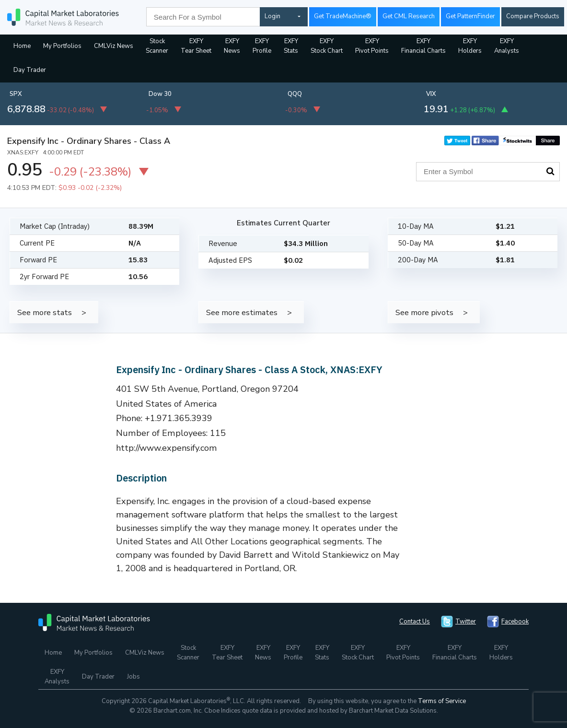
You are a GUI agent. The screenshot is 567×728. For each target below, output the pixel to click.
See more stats (45, 312)
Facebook (515, 622)
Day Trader (30, 70)
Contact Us (415, 622)
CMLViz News (114, 46)
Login (272, 16)
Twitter (466, 622)
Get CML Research (409, 16)
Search (550, 171)
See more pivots (424, 312)
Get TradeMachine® (343, 16)
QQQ (295, 94)
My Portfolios (62, 46)
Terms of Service (442, 701)
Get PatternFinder (470, 16)
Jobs (133, 677)
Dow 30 (160, 94)
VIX (431, 94)
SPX (16, 94)
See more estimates (242, 312)
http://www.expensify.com (167, 448)
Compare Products (533, 16)
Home (22, 46)
